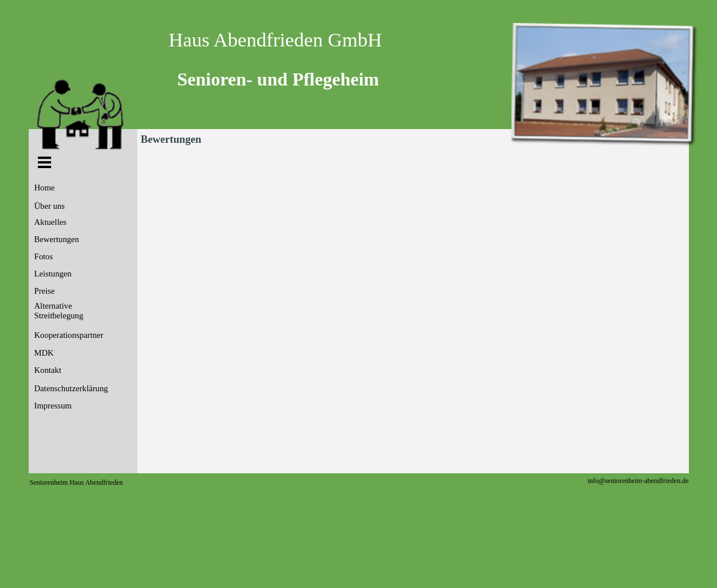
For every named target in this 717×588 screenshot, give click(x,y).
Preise (45, 291)
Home (45, 188)
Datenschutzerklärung (71, 388)
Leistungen (53, 274)
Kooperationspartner (69, 335)
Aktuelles (51, 222)
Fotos (44, 256)
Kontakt (48, 370)
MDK (44, 353)
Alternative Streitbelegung (59, 311)
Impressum (53, 406)
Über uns (50, 206)
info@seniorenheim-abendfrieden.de (638, 481)
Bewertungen (57, 239)
